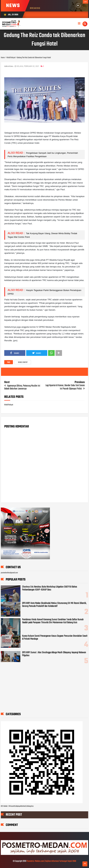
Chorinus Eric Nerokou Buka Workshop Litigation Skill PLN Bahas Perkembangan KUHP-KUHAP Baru (50, 588)
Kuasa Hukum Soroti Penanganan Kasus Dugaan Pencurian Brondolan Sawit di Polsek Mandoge (55, 637)
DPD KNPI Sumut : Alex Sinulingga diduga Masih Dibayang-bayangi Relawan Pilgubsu (54, 654)
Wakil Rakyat (23, 362)
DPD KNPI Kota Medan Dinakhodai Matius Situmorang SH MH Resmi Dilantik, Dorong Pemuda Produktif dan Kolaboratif (54, 605)
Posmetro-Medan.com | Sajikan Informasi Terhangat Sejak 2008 (51, 861)
